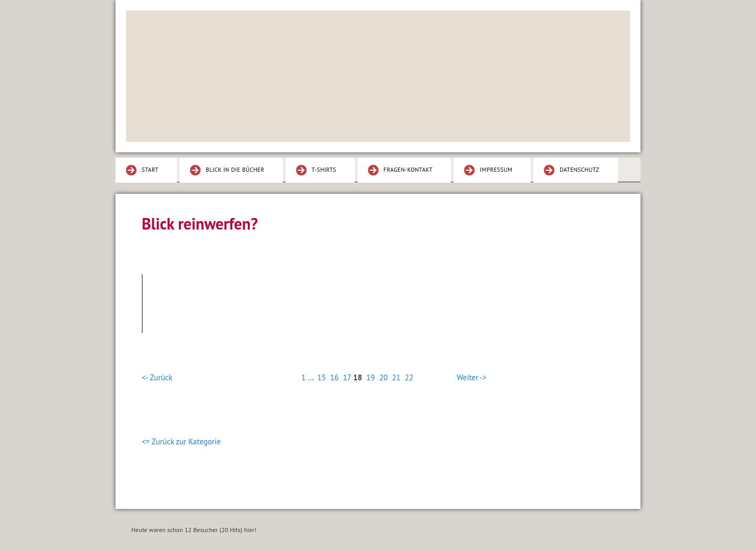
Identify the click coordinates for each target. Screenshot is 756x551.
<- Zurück (157, 377)
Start (150, 170)
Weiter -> (472, 377)
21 (396, 377)
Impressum (496, 170)
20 (383, 377)
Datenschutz (579, 170)
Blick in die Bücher (235, 170)
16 (334, 377)
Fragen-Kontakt (408, 170)
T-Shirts (324, 170)
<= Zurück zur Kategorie (181, 441)
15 (321, 377)
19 (371, 377)
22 (409, 377)
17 (347, 377)
